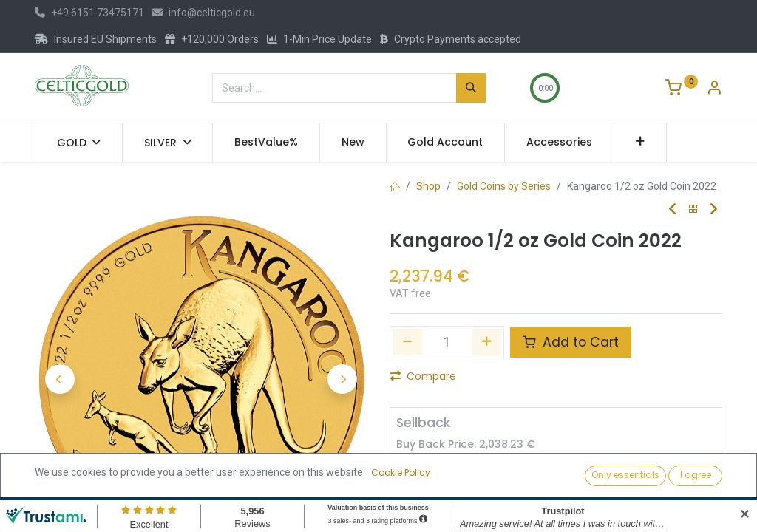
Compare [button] (423, 376)
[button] (641, 143)
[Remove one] (407, 342)
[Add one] (487, 342)
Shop (428, 186)
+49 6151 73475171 (89, 13)
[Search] (471, 88)
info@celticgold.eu (204, 13)
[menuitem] (266, 143)
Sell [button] (550, 474)
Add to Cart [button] (571, 342)
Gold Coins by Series (504, 186)
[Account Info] (714, 89)
